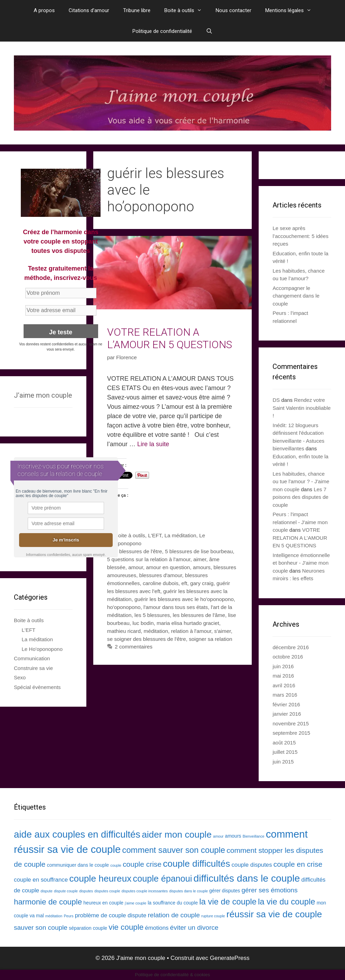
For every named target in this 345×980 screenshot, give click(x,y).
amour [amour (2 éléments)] (218, 836)
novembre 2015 (291, 723)
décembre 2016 (291, 647)
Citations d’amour (89, 10)
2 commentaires (134, 647)
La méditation (180, 535)
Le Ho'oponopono (42, 649)
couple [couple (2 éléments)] (116, 865)
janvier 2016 (287, 714)
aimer (200, 559)
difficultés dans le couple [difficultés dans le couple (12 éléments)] (247, 878)
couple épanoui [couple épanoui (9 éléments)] (162, 879)
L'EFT (155, 535)
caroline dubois (161, 583)
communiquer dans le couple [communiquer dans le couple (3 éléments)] (78, 865)
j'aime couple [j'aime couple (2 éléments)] (136, 903)
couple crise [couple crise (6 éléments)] (142, 864)
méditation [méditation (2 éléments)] (54, 916)
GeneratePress (230, 958)
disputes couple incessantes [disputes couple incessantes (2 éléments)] (145, 891)
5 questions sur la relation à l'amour (149, 559)
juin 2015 (283, 762)
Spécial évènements (37, 687)
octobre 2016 (288, 657)
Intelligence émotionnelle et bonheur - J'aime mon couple (301, 563)
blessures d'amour (161, 575)
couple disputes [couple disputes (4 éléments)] (252, 865)
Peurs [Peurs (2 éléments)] (69, 916)
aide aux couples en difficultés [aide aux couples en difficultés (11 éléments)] (77, 834)
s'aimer (223, 631)
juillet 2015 (285, 752)
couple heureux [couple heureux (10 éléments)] (101, 879)
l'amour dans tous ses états (176, 607)
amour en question (168, 567)
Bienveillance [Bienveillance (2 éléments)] (254, 836)
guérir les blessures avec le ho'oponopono (184, 599)
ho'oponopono (124, 607)
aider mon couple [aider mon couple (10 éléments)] (177, 835)
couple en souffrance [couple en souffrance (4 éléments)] (41, 880)
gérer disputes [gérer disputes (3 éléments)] (225, 891)
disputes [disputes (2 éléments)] (86, 891)
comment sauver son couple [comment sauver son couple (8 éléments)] (174, 850)
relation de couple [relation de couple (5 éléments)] (174, 915)
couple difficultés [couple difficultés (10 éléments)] (197, 864)
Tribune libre (137, 10)
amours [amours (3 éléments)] (233, 836)
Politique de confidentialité (162, 31)
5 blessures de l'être (138, 551)
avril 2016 (284, 685)
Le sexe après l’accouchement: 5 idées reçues (300, 236)
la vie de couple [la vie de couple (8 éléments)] (228, 902)
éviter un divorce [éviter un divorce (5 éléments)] (194, 928)
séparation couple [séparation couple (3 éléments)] (88, 928)
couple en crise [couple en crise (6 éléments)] (298, 864)
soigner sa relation (211, 639)
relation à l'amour (191, 631)
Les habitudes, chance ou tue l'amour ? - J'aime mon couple (301, 482)
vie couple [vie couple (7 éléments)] (126, 927)
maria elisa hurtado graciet (188, 623)
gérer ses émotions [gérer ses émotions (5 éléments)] (269, 890)
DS (276, 400)
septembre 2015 (291, 733)
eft (184, 583)
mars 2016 (285, 695)
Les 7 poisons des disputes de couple (300, 497)
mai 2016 (283, 676)
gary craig (202, 583)
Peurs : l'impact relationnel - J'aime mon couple (300, 522)
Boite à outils (187, 10)
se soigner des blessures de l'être (146, 639)
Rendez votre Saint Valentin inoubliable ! (301, 408)
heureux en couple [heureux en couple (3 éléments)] (103, 903)
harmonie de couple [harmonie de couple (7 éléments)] (48, 902)
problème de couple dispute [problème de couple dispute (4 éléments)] (111, 915)
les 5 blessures (152, 615)
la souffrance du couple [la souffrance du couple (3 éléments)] (173, 903)
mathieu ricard (124, 631)
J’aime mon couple (43, 395)
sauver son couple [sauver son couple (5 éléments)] (41, 928)
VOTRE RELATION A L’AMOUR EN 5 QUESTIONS (170, 338)
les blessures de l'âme (199, 615)
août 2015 (284, 743)
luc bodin (143, 623)
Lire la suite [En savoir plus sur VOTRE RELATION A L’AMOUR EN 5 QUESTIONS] (153, 444)
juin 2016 (283, 666)
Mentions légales (292, 10)
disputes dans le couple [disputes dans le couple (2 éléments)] (188, 891)
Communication (32, 658)
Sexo (20, 677)
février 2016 (286, 704)
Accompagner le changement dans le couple (296, 296)
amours (202, 567)
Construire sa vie (33, 668)
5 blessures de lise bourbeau (199, 551)
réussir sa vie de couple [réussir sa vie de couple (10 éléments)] (274, 914)
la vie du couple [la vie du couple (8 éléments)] (287, 902)
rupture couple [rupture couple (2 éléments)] (213, 916)
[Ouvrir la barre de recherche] (209, 31)
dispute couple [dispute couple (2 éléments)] (66, 891)
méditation (156, 631)
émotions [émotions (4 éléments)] (157, 928)
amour (136, 567)
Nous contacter (234, 10)
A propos (44, 10)
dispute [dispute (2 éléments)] (46, 891)
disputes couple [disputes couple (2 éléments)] (107, 891)
